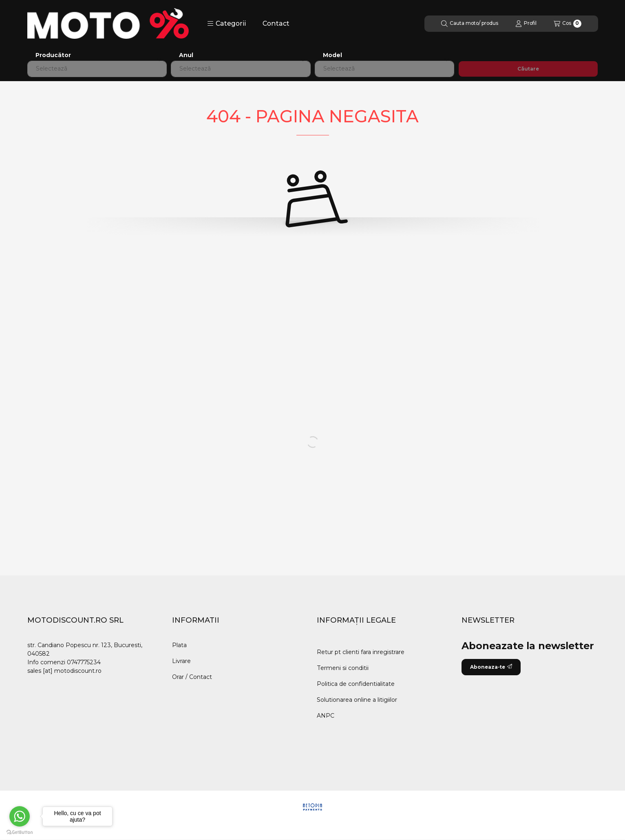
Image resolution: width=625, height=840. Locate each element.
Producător (53, 55)
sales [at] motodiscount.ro (64, 671)
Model (332, 55)
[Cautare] (470, 24)
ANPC (326, 716)
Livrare (181, 661)
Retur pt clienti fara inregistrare (361, 652)
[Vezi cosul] (568, 24)
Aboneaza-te (491, 667)
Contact (276, 23)
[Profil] (526, 24)
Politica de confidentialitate (356, 684)
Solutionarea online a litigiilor (357, 700)
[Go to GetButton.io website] (20, 832)
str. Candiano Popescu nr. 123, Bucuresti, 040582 (85, 649)
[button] (226, 24)
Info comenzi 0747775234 (64, 662)
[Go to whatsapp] (20, 816)
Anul (186, 55)
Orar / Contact (192, 677)
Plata (179, 645)
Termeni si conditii (343, 668)
